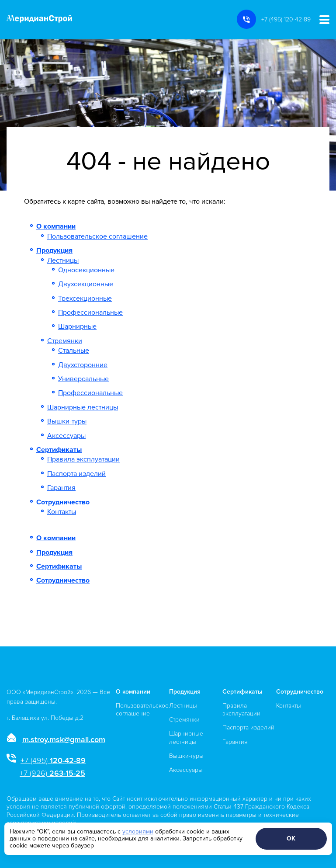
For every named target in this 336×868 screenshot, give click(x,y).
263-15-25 (52, 773)
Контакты (62, 512)
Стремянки (65, 341)
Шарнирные (77, 326)
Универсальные (83, 379)
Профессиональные (90, 312)
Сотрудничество (63, 502)
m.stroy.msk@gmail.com (64, 740)
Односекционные (86, 270)
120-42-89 (53, 760)
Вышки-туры (67, 421)
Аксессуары (66, 436)
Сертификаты (59, 450)
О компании (56, 226)
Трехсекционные (85, 299)
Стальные (74, 351)
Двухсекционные (86, 284)
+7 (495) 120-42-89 (286, 19)
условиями (138, 832)
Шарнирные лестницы (83, 407)
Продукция (54, 250)
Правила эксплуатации (83, 459)
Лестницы (63, 260)
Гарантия (61, 488)
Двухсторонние (83, 365)
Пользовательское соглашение (97, 236)
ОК (291, 838)
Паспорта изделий (76, 474)
